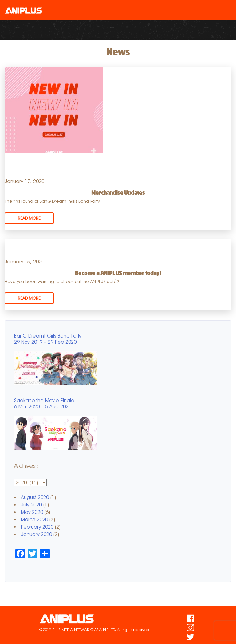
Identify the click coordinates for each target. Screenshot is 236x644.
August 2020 (35, 497)
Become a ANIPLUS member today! (118, 273)
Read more (29, 218)
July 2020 (31, 505)
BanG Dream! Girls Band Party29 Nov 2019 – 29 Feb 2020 (48, 339)
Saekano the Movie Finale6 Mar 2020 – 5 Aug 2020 (44, 404)
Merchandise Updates (118, 193)
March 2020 (34, 520)
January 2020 (36, 534)
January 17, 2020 (24, 181)
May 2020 (32, 512)
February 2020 (37, 527)
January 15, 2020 (24, 262)
